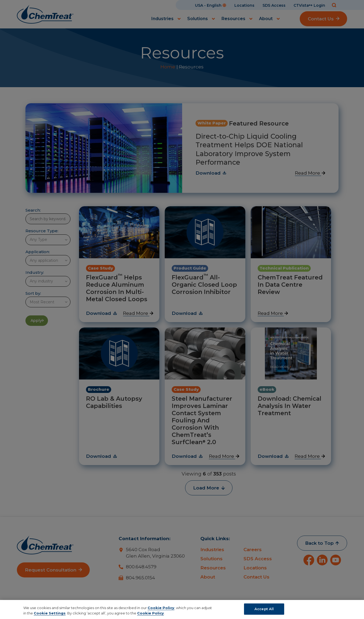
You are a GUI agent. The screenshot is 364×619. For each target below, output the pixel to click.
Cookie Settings (50, 613)
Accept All (264, 609)
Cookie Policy (161, 608)
